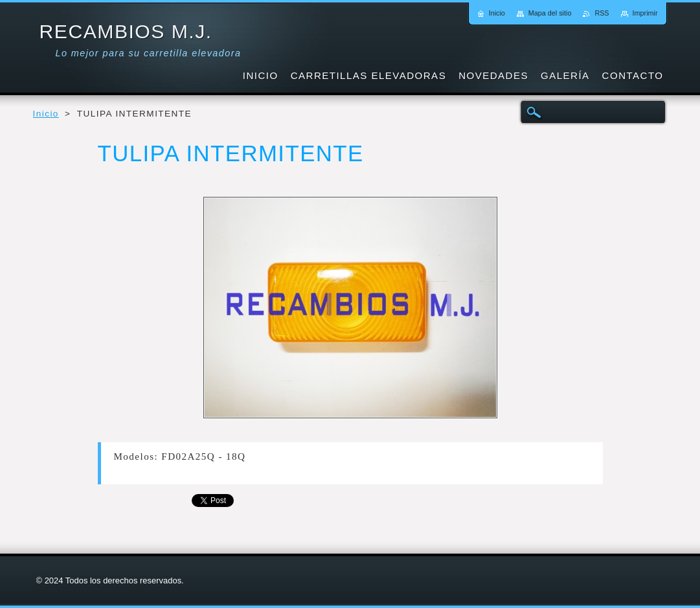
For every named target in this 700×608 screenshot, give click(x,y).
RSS (602, 13)
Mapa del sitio (550, 13)
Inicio (46, 114)
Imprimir (645, 13)
